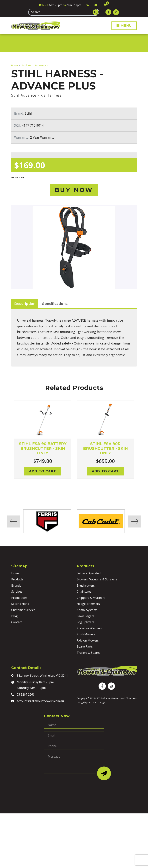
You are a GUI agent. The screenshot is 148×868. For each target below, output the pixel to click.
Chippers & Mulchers (91, 598)
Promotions (19, 598)
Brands (16, 586)
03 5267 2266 (23, 695)
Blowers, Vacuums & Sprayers (97, 579)
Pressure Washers (89, 628)
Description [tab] (25, 304)
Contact (17, 622)
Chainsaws (84, 592)
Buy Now (74, 190)
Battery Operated (89, 573)
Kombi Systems (87, 610)
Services (17, 592)
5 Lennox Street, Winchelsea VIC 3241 (40, 676)
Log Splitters (85, 622)
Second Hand (20, 604)
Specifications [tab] (55, 304)
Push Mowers (86, 634)
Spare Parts (85, 646)
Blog (14, 616)
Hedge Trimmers (88, 604)
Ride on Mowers (88, 640)
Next (139, 444)
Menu (124, 26)
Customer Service (23, 610)
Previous (9, 444)
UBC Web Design (96, 703)
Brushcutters (86, 586)
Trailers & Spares (89, 653)
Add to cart (43, 471)
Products (26, 65)
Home (15, 65)
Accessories (41, 65)
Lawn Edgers (85, 616)
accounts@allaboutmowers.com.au (38, 701)
